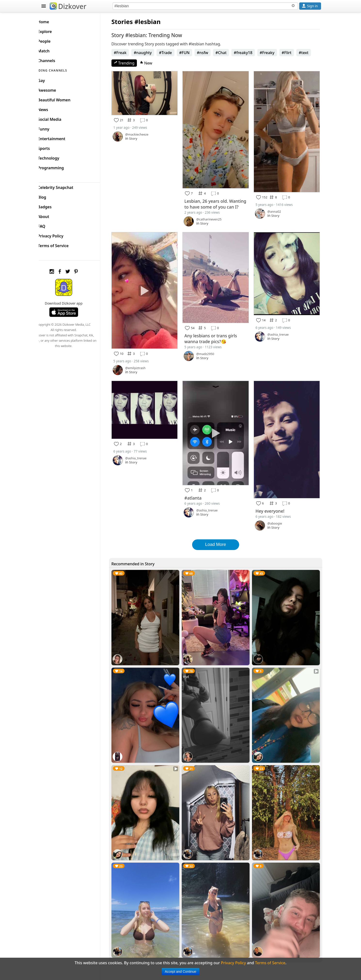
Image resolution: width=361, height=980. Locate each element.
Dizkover (68, 6)
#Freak (128, 53)
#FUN (192, 53)
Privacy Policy (58, 235)
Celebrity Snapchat (63, 186)
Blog (50, 196)
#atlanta (198, 491)
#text (311, 53)
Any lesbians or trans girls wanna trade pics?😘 (216, 337)
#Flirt (294, 53)
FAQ (49, 225)
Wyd (191, 666)
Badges (52, 206)
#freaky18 (250, 53)
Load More (219, 537)
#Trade (173, 53)
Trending (131, 63)
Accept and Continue (180, 972)
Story (141, 137)
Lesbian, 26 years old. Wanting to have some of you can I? (219, 202)
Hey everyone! (272, 504)
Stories (129, 22)
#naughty (150, 53)
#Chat (228, 53)
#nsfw (210, 53)
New (153, 63)
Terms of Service (61, 244)
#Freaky (274, 53)
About (51, 215)
